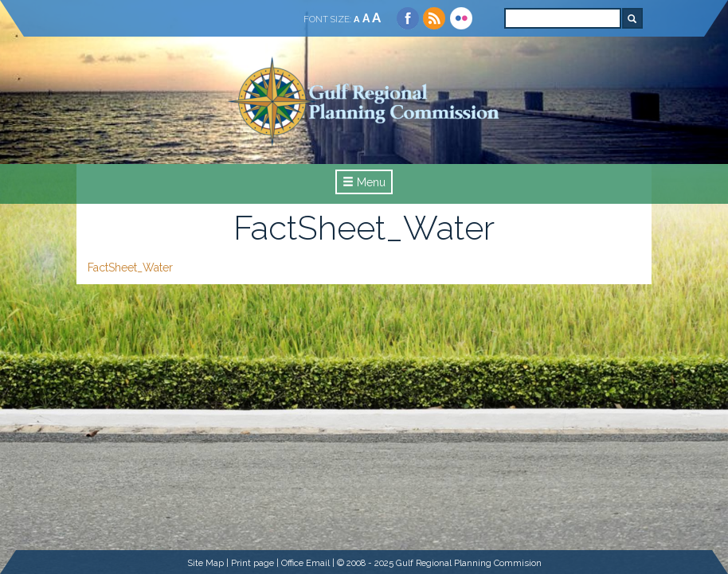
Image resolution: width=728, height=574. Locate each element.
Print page (252, 563)
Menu (364, 182)
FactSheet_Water (130, 267)
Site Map (205, 563)
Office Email (305, 563)
